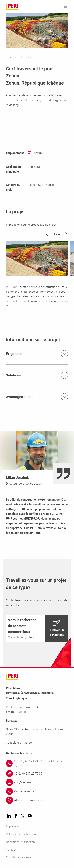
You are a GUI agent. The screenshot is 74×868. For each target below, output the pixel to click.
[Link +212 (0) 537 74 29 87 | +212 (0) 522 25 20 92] (37, 763)
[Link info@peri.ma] (37, 782)
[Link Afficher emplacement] (37, 800)
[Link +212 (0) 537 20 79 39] (37, 774)
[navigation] (21, 58)
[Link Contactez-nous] (37, 791)
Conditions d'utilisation (20, 842)
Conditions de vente (19, 857)
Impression (13, 826)
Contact (11, 850)
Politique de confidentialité (23, 834)
